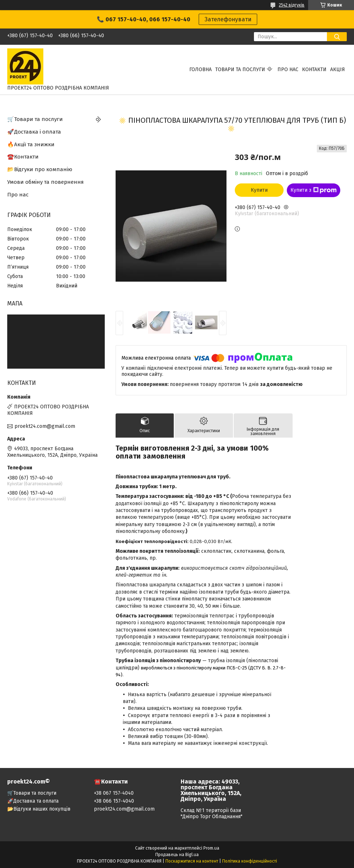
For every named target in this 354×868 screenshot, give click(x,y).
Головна (200, 70)
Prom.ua (211, 848)
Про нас (288, 70)
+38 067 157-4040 (114, 793)
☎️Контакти (23, 157)
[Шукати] (337, 37)
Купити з (314, 190)
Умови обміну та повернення (46, 182)
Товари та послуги (240, 70)
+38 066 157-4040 (114, 801)
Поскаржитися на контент (192, 861)
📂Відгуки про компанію (40, 169)
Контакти (314, 70)
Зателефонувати (228, 19)
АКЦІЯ (338, 70)
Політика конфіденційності (250, 861)
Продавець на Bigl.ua (177, 855)
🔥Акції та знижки (31, 144)
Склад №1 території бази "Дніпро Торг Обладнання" (211, 813)
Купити (259, 190)
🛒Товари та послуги (35, 119)
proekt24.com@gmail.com (45, 426)
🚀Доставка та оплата (33, 801)
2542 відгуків (292, 5)
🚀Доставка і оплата (34, 132)
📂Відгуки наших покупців (39, 809)
